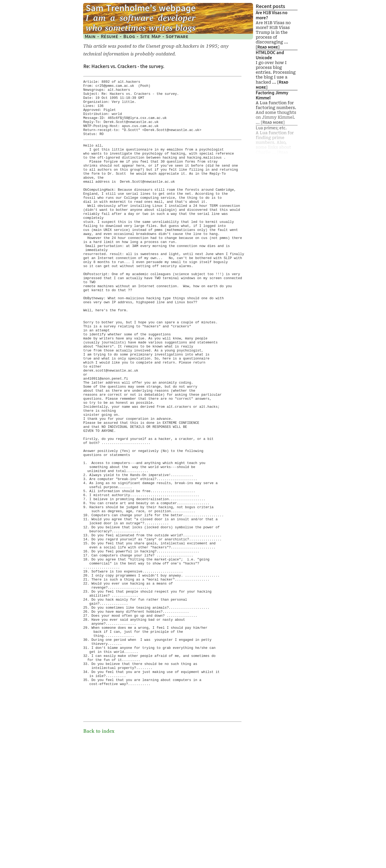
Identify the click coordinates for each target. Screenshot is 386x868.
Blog (129, 36)
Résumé (110, 36)
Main (90, 36)
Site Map (150, 36)
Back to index (99, 857)
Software (177, 36)
